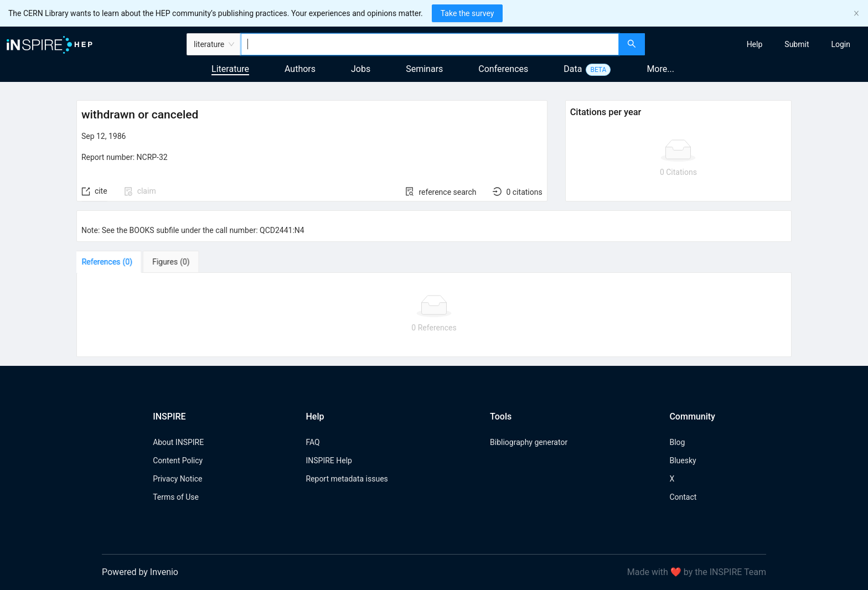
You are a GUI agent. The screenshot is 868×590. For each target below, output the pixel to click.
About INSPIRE (178, 442)
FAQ (312, 442)
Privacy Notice (177, 479)
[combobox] (430, 44)
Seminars (424, 69)
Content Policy (178, 460)
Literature (230, 69)
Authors (300, 69)
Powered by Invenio (140, 572)
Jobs (361, 69)
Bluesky (683, 460)
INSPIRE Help (329, 460)
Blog (677, 442)
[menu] (758, 44)
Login (841, 44)
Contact (683, 497)
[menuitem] (755, 44)
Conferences (503, 69)
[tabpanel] (434, 315)
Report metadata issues (347, 479)
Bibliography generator (529, 442)
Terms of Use (176, 497)
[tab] (111, 262)
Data (573, 69)
